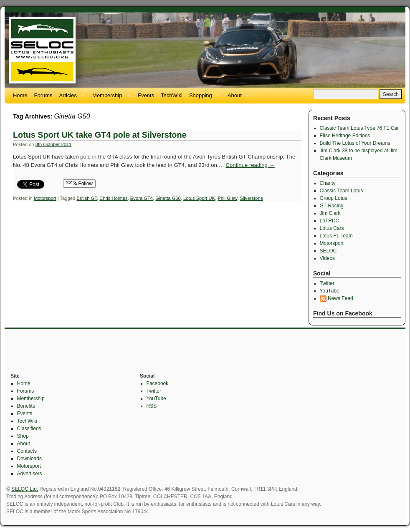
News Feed (337, 298)
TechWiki (172, 95)
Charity (328, 183)
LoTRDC (330, 221)
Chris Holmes (113, 198)
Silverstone (251, 198)
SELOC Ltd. (25, 489)
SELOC (328, 251)
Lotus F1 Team (336, 236)
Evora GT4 (142, 198)
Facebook (158, 383)
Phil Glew (227, 198)
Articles (70, 98)
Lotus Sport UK (199, 198)
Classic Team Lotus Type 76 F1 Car (359, 128)
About (237, 98)
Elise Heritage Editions (345, 136)
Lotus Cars (332, 228)
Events (146, 95)
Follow (79, 184)
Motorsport (45, 198)
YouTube (330, 291)
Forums (43, 95)
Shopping (203, 98)
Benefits (26, 406)
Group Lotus (334, 198)
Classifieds (29, 429)
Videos (327, 258)
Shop (23, 436)
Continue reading (250, 165)
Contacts (27, 451)
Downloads (29, 459)
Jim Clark (330, 213)
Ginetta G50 (168, 198)
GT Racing (332, 206)
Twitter (327, 283)
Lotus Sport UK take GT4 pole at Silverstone (100, 135)
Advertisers (30, 474)
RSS (152, 406)
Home (20, 95)
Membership (109, 98)
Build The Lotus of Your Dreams (355, 143)
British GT (87, 198)
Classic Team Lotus (342, 191)
